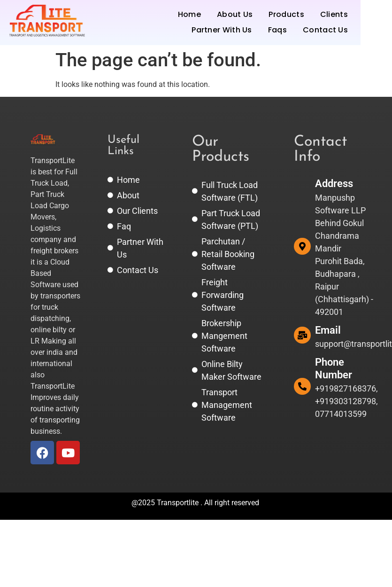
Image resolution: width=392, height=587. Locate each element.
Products (286, 14)
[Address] (302, 246)
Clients (334, 14)
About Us (235, 14)
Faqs (277, 30)
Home (189, 14)
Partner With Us (222, 30)
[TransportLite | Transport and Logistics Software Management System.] (47, 21)
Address (334, 184)
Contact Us (325, 30)
